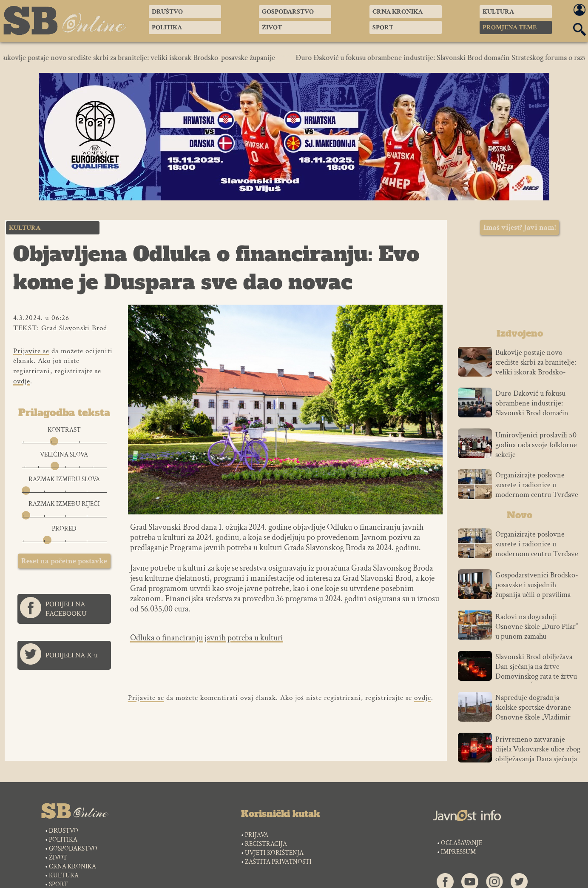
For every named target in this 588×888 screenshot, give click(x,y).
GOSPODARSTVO (73, 849)
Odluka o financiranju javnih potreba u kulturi (207, 638)
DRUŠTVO (64, 831)
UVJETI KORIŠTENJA (274, 853)
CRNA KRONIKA (72, 867)
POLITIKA (63, 840)
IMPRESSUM (458, 852)
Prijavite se (31, 351)
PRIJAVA (257, 835)
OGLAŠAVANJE (462, 843)
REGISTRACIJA (266, 844)
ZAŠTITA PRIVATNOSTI (278, 862)
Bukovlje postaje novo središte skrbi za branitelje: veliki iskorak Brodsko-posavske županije (142, 58)
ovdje (22, 381)
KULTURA (64, 875)
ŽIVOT (58, 858)
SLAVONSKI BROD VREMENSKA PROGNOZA (520, 284)
